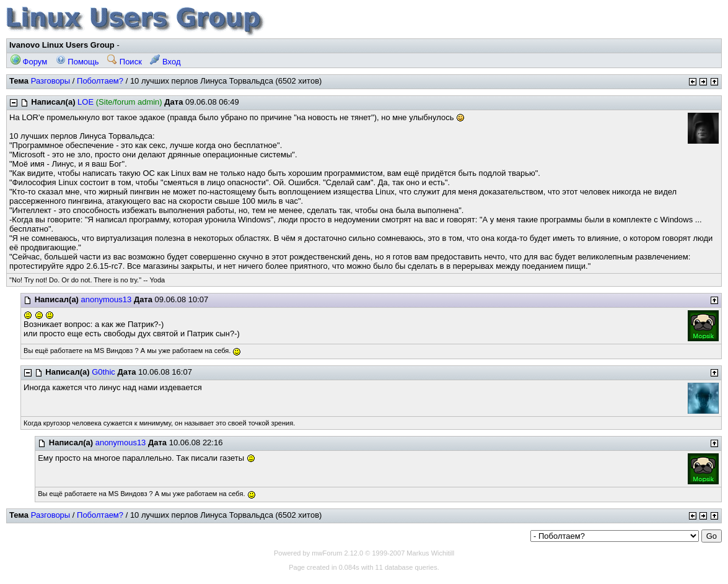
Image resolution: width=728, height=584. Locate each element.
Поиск (125, 62)
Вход (165, 62)
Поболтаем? (100, 81)
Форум (29, 62)
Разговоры (51, 81)
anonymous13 (107, 299)
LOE (86, 102)
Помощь (77, 62)
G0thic (103, 372)
